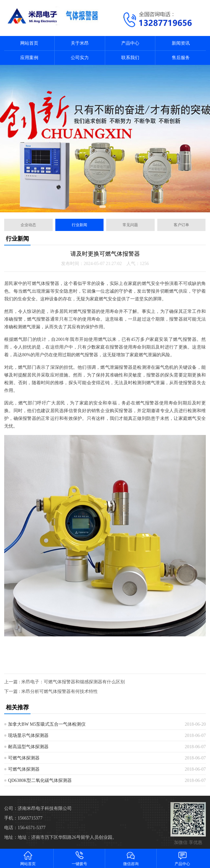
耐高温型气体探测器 (28, 747)
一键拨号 (79, 858)
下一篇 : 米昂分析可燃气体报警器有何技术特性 (51, 691)
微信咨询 (131, 858)
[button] (103, 207)
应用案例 (29, 58)
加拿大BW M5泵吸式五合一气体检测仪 (47, 724)
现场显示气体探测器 (28, 735)
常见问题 (130, 225)
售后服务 (181, 58)
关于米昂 (80, 43)
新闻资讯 (181, 43)
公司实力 (80, 58)
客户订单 (181, 225)
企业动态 (28, 225)
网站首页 (29, 43)
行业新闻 (79, 225)
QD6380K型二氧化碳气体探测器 (40, 780)
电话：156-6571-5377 (25, 828)
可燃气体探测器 (24, 758)
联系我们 (130, 58)
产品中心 (130, 43)
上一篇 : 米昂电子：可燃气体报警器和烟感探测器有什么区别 (64, 682)
